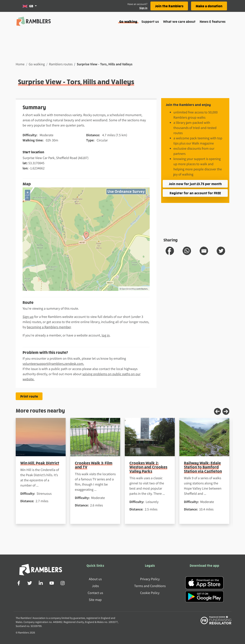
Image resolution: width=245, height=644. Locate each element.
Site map (95, 600)
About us (95, 579)
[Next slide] (226, 411)
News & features (213, 21)
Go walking (128, 21)
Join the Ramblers (169, 6)
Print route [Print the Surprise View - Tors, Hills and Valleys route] (29, 396)
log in (106, 335)
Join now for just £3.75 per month (195, 184)
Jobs (95, 586)
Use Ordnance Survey (126, 191)
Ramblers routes (61, 64)
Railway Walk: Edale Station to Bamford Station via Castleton (203, 467)
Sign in (143, 8)
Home (20, 64)
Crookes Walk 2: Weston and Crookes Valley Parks (148, 467)
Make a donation (209, 6)
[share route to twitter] (221, 251)
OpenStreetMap (129, 289)
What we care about (179, 21)
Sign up (28, 317)
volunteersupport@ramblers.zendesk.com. (53, 364)
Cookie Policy (150, 593)
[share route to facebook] (170, 251)
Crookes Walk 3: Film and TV (94, 465)
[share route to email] (204, 251)
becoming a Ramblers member (49, 327)
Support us (150, 21)
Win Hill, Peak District (40, 463)
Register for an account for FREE (195, 193)
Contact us (95, 593)
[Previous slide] (217, 411)
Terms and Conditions (150, 586)
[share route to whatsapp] (187, 251)
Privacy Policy (150, 579)
